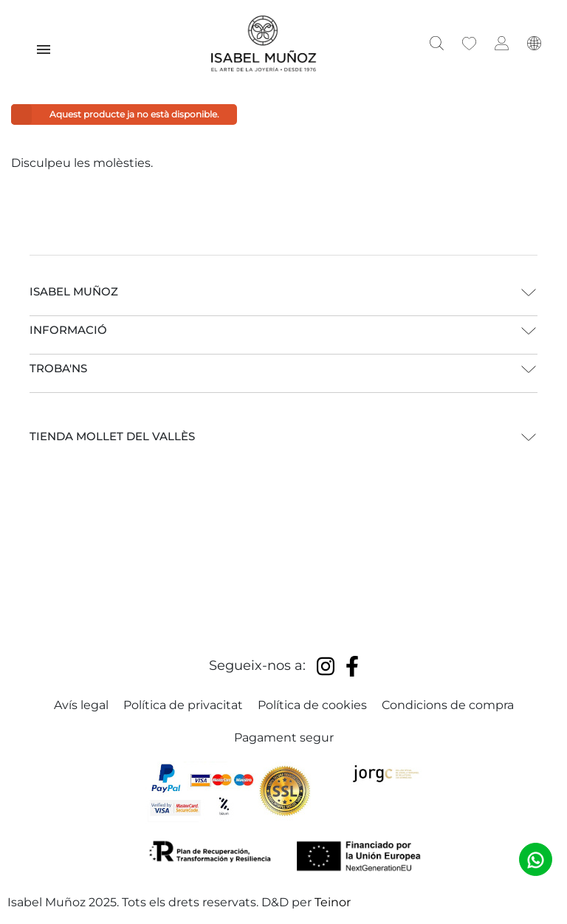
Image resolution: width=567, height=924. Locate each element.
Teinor (333, 902)
